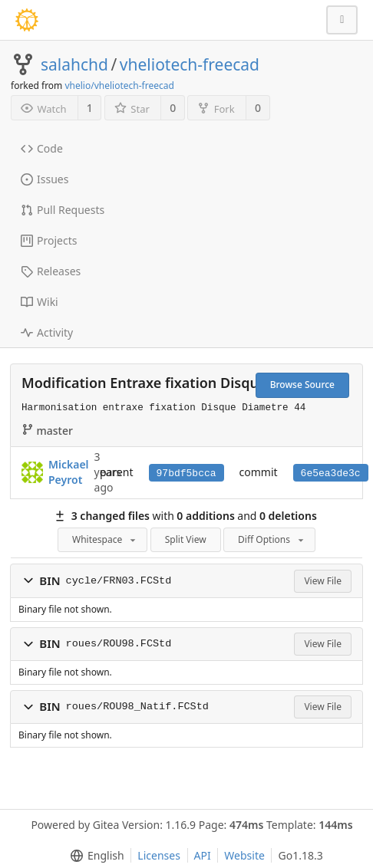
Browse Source (302, 385)
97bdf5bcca (186, 473)
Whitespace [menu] (105, 539)
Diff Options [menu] (272, 539)
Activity (47, 332)
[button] (28, 580)
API (203, 855)
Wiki (40, 302)
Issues (45, 179)
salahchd (74, 64)
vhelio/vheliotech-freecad (119, 85)
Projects (49, 240)
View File (323, 581)
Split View (186, 539)
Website (244, 855)
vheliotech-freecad (190, 64)
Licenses (159, 855)
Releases (51, 271)
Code (42, 148)
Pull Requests (63, 210)
